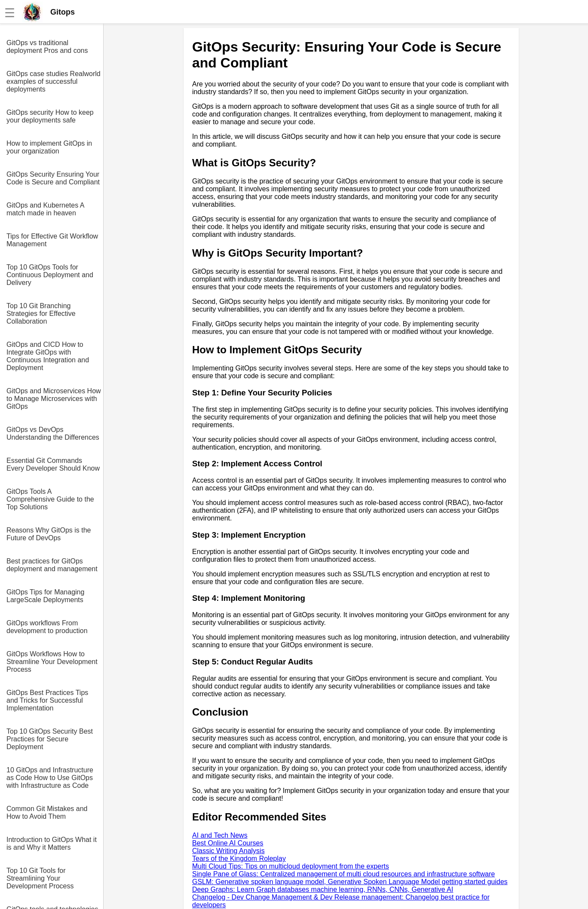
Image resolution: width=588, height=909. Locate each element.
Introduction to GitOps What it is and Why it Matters (52, 843)
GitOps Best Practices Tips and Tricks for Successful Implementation (47, 700)
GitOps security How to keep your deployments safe (50, 116)
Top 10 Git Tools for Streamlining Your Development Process (40, 878)
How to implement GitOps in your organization (49, 147)
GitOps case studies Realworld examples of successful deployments (54, 81)
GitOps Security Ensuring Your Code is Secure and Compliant (53, 178)
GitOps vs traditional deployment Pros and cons (47, 47)
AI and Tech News (220, 835)
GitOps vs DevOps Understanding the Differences (53, 433)
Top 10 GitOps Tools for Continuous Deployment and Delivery (50, 275)
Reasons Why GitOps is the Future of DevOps (49, 534)
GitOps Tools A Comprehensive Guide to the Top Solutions (50, 499)
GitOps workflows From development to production (47, 627)
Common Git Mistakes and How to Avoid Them (47, 813)
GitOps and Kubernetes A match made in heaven (45, 209)
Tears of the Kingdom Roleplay (239, 858)
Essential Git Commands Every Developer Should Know (53, 464)
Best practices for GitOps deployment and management (52, 565)
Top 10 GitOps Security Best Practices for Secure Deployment (50, 739)
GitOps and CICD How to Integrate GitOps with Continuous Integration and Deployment (48, 356)
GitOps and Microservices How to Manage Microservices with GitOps (54, 399)
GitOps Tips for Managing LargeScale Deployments (45, 596)
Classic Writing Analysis (228, 851)
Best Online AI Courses (228, 843)
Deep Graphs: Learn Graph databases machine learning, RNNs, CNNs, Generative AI (323, 889)
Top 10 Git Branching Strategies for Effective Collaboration (41, 314)
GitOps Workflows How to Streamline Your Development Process (52, 662)
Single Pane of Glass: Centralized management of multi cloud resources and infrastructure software (343, 874)
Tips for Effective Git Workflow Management (52, 240)
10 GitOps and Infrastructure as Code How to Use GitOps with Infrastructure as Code (50, 778)
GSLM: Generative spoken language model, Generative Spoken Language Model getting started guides (350, 882)
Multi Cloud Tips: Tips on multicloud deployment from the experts (291, 866)
